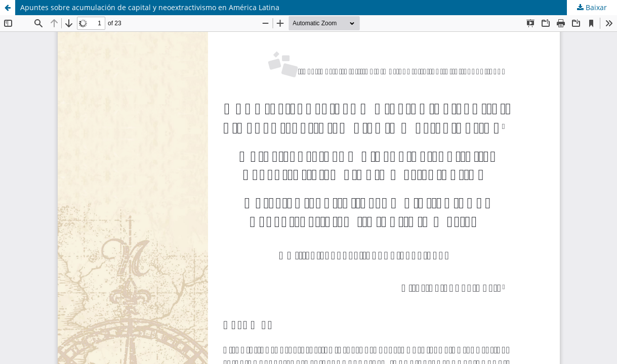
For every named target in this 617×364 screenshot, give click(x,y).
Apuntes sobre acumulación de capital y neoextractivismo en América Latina (150, 7)
